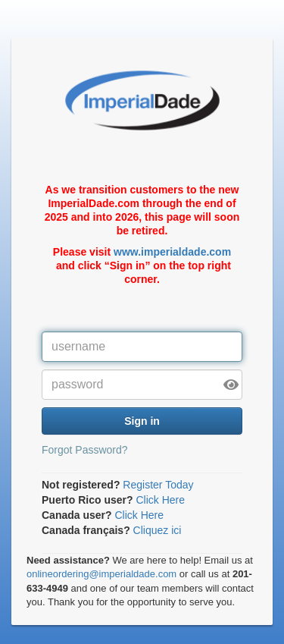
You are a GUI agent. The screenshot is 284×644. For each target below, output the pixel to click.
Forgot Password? (85, 450)
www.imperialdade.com (172, 252)
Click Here (160, 500)
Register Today (158, 485)
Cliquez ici (158, 530)
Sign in (142, 421)
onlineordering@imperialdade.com (101, 574)
